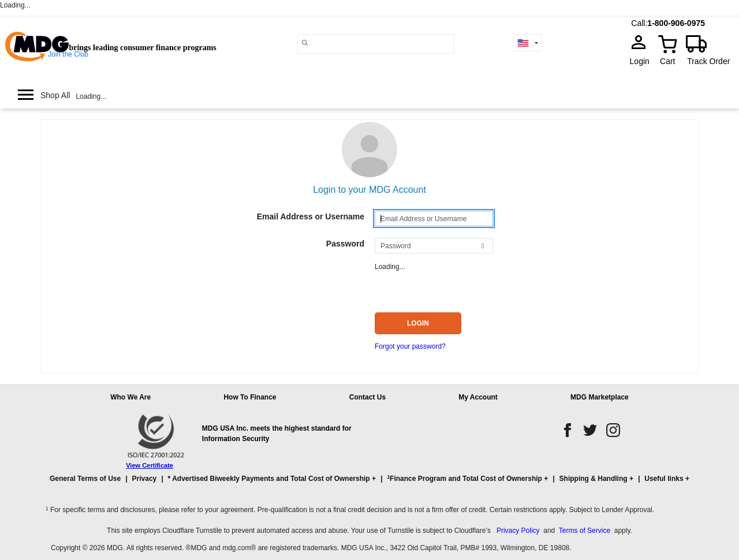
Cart (667, 61)
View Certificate (150, 465)
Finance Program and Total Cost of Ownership (464, 478)
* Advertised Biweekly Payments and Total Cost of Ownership (269, 479)
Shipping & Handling (594, 479)
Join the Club (68, 54)
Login (643, 61)
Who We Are (130, 397)
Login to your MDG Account (369, 190)
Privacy (145, 479)
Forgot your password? (410, 346)
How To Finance (250, 397)
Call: (639, 23)
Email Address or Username (311, 216)
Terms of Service (585, 531)
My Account (478, 397)
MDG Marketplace (600, 397)
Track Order (708, 61)
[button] (369, 484)
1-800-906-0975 (676, 23)
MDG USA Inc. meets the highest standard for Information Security (277, 434)
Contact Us (367, 397)
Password (345, 244)
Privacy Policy (518, 531)
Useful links (664, 479)
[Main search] (305, 43)
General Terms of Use (85, 479)
